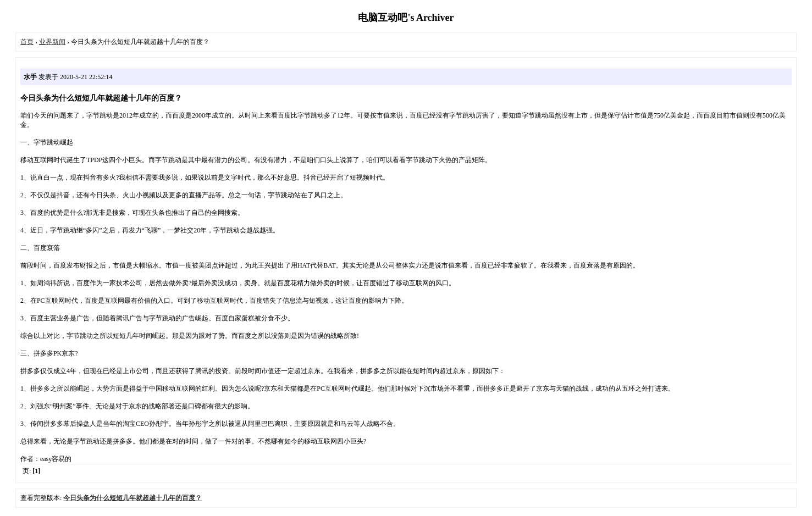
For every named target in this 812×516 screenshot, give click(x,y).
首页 (27, 42)
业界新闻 (52, 42)
